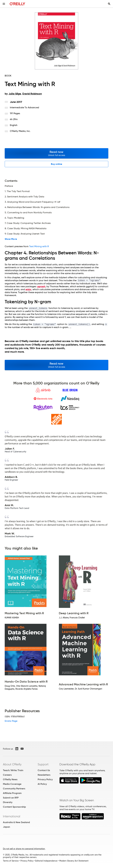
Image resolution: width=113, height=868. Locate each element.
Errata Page (11, 721)
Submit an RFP (11, 798)
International (12, 816)
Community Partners (14, 789)
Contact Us (44, 770)
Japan (6, 827)
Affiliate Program (12, 793)
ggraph (41, 286)
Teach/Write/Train (13, 770)
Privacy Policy (45, 779)
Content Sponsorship (14, 807)
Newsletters (44, 775)
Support (43, 764)
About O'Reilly (12, 764)
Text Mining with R (39, 246)
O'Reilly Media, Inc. (20, 131)
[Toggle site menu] (4, 4)
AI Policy (42, 784)
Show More (11, 239)
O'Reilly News (10, 779)
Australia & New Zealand (16, 822)
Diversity (8, 802)
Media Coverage (12, 784)
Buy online (57, 164)
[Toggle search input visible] (109, 4)
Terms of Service (11, 861)
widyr (28, 289)
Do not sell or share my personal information (24, 849)
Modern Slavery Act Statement (74, 861)
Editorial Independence (46, 861)
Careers (7, 775)
